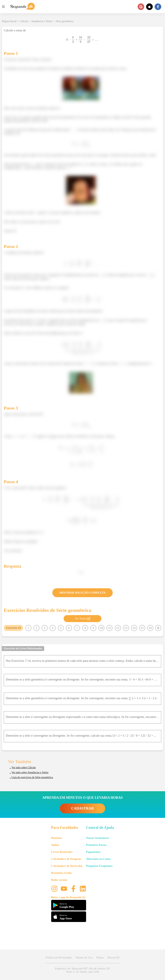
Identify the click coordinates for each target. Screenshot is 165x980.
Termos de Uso (84, 958)
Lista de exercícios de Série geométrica (32, 777)
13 (126, 628)
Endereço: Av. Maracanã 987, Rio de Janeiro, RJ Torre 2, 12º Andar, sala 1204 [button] (82, 970)
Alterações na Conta (98, 859)
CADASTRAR (82, 808)
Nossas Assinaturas (98, 838)
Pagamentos (93, 852)
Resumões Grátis (61, 873)
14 (134, 628)
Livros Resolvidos (62, 852)
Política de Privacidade (59, 958)
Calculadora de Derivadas (67, 866)
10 (101, 628)
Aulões (55, 845)
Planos (100, 958)
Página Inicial (9, 21)
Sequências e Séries (42, 21)
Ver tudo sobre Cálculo (24, 768)
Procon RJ (113, 958)
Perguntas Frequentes (99, 866)
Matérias (57, 838)
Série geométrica (65, 21)
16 (150, 628)
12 (118, 628)
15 (142, 628)
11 (110, 628)
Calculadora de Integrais (66, 859)
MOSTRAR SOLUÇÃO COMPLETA (82, 593)
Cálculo (24, 21)
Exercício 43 (13, 628)
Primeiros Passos (96, 845)
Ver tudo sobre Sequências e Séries (30, 772)
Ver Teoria (82, 618)
